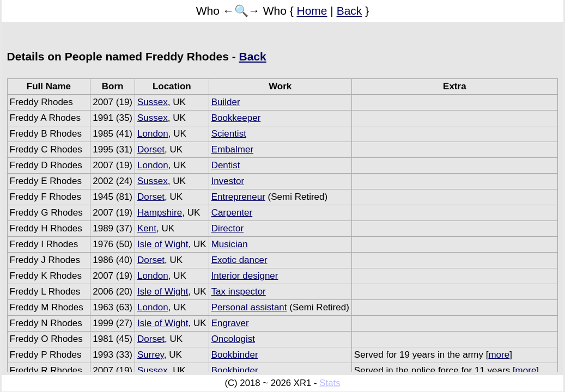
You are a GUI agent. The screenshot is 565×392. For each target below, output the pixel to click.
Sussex (153, 102)
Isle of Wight (163, 244)
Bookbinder (235, 355)
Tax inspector (239, 292)
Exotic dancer (239, 260)
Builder (226, 102)
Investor (228, 181)
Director (228, 228)
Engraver (230, 323)
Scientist (229, 134)
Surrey (151, 355)
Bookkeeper (236, 118)
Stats (330, 383)
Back (350, 11)
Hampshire (160, 213)
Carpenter (232, 213)
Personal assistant (249, 307)
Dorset (151, 149)
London (153, 134)
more (499, 355)
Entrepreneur (238, 197)
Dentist (226, 165)
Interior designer (245, 276)
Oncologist (233, 339)
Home (312, 11)
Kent (147, 228)
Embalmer (232, 149)
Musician (230, 244)
